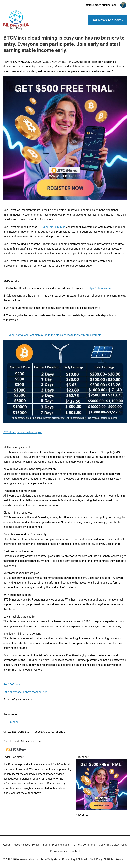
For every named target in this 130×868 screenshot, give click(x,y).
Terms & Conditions (84, 845)
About (6, 845)
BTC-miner (13, 722)
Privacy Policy (59, 851)
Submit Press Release (56, 845)
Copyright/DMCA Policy (113, 845)
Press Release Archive (26, 845)
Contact (75, 851)
